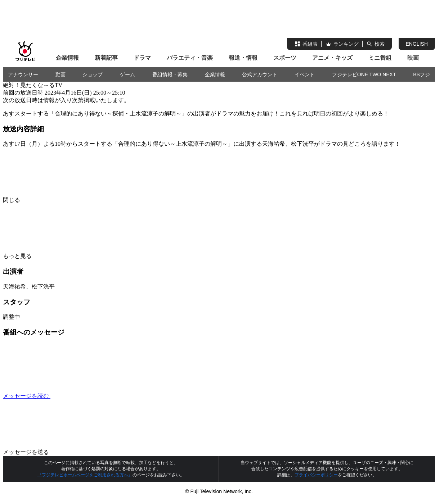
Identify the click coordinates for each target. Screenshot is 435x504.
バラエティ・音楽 (190, 58)
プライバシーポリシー (316, 475)
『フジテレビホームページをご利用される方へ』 (85, 475)
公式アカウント (260, 74)
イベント (305, 74)
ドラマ (142, 58)
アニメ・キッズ (332, 58)
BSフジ (421, 74)
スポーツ (285, 58)
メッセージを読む (81, 396)
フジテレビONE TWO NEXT (364, 74)
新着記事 (106, 58)
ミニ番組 (380, 58)
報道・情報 (243, 58)
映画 (413, 58)
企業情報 (67, 58)
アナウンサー (23, 74)
